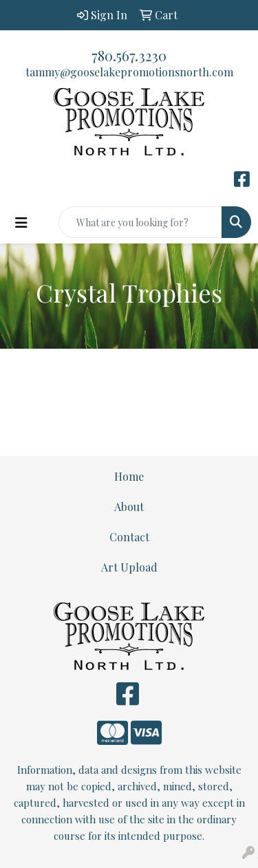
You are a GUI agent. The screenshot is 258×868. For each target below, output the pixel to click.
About (129, 507)
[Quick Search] (140, 222)
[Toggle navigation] (21, 223)
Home (129, 476)
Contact (129, 537)
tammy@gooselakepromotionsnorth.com (129, 72)
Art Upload (129, 567)
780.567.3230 (129, 55)
